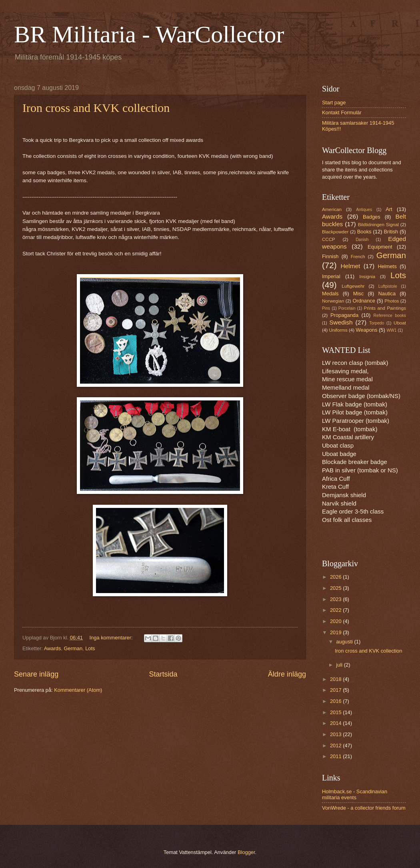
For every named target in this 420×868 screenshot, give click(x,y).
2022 (336, 610)
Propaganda (344, 315)
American (332, 209)
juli (340, 665)
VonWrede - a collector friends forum (364, 808)
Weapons (366, 330)
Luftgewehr (353, 286)
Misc (358, 294)
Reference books (390, 316)
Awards (53, 648)
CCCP (329, 239)
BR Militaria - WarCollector (149, 34)
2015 (336, 712)
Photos (392, 301)
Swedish (341, 322)
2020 (336, 621)
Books (364, 232)
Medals (330, 294)
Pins (326, 308)
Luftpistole (388, 286)
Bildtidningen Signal (378, 225)
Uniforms (338, 330)
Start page (334, 103)
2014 (336, 723)
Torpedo (377, 323)
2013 (336, 734)
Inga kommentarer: (112, 638)
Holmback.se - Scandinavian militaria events (355, 794)
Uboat (400, 323)
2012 (336, 746)
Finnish (330, 256)
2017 (336, 690)
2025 (336, 588)
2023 (336, 599)
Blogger (246, 852)
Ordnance (364, 301)
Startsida (163, 674)
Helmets (387, 266)
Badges (372, 217)
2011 (336, 756)
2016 (336, 701)
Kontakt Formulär (342, 112)
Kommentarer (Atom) (78, 690)
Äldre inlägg (287, 674)
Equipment (380, 247)
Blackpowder (335, 232)
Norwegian (333, 301)
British (391, 232)
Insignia (367, 277)
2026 (336, 577)
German (73, 648)
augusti (345, 642)
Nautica (387, 294)
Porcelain (347, 308)
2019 (336, 632)
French (358, 257)
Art (389, 209)
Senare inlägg (36, 674)
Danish (362, 240)
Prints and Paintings (385, 308)
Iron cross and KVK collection (96, 108)
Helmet (350, 266)
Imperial (331, 276)
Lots (90, 648)
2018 (336, 679)
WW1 (391, 330)
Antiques (364, 210)
